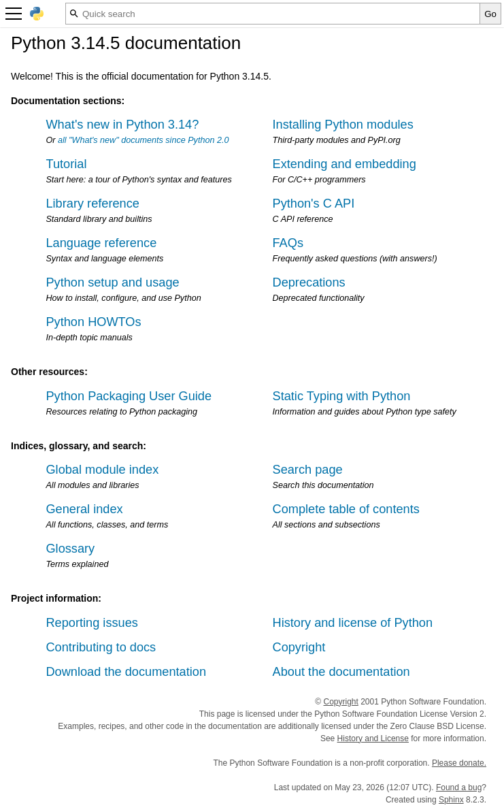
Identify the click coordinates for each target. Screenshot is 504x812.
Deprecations (309, 282)
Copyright (299, 647)
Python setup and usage (112, 282)
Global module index (102, 470)
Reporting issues (91, 623)
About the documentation (341, 672)
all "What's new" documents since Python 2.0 (143, 140)
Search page (308, 470)
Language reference (101, 243)
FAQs (288, 243)
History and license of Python (353, 623)
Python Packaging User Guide (129, 396)
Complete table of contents (346, 509)
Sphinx (451, 800)
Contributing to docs (101, 647)
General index (84, 509)
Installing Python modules (343, 125)
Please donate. (459, 763)
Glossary (70, 549)
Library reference (92, 204)
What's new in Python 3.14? (122, 125)
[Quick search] (273, 14)
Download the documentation (126, 672)
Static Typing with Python (342, 396)
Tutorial (66, 164)
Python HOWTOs (93, 322)
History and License (373, 738)
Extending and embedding (345, 164)
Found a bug (459, 787)
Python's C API (314, 204)
